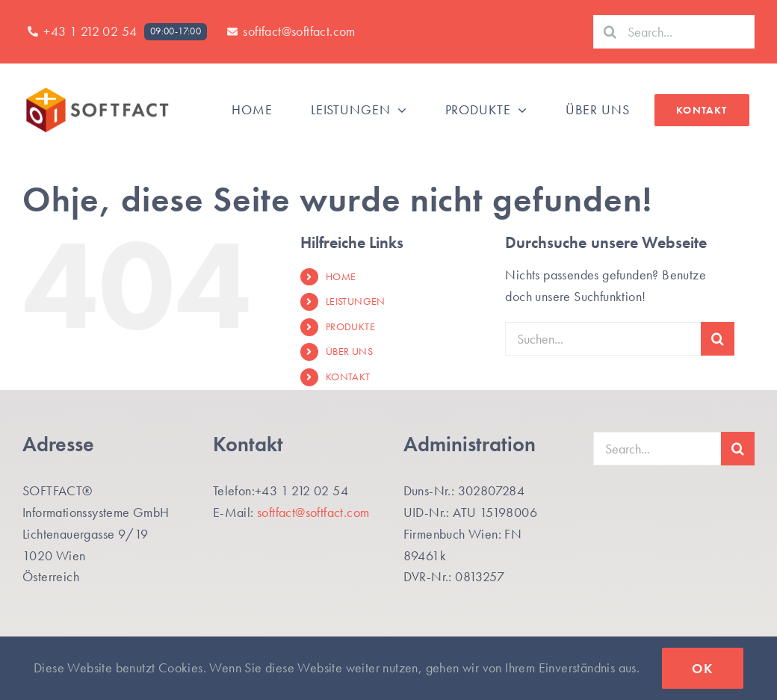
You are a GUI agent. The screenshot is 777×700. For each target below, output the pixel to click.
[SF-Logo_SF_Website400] (97, 91)
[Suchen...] (603, 339)
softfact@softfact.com (313, 512)
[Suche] (610, 32)
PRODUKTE (350, 326)
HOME (341, 276)
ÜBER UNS (349, 351)
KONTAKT (348, 377)
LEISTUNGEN (356, 301)
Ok (703, 668)
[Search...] (674, 32)
